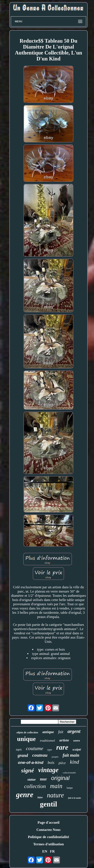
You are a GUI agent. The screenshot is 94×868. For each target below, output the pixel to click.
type (50, 750)
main (56, 786)
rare (62, 747)
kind (74, 762)
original (60, 778)
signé (28, 770)
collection (35, 786)
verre (77, 741)
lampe (70, 788)
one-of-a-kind (31, 762)
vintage (48, 770)
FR (52, 851)
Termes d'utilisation (48, 844)
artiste (64, 740)
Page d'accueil (48, 823)
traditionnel (48, 741)
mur (44, 779)
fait (61, 732)
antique (48, 732)
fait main (71, 755)
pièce (62, 763)
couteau (40, 755)
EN (45, 851)
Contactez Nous (48, 830)
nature (55, 795)
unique (26, 739)
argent (74, 731)
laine (40, 797)
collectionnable (69, 773)
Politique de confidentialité (49, 837)
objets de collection (27, 732)
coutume (34, 748)
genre (25, 795)
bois (51, 762)
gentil (48, 804)
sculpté (77, 750)
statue (31, 779)
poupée (55, 757)
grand (23, 755)
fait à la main (75, 798)
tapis (19, 750)
